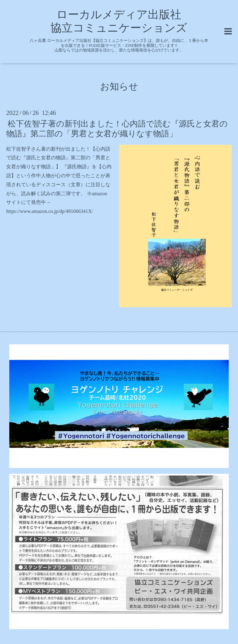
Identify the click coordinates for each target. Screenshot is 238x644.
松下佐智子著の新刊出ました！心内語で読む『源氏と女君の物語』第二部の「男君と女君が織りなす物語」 (117, 129)
